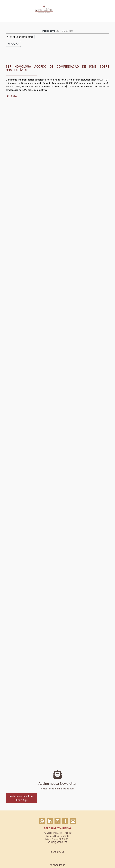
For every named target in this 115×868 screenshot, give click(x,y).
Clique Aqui (21, 798)
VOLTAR (13, 44)
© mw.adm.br (57, 865)
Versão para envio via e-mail (20, 37)
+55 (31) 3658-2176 (57, 842)
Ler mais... (12, 96)
